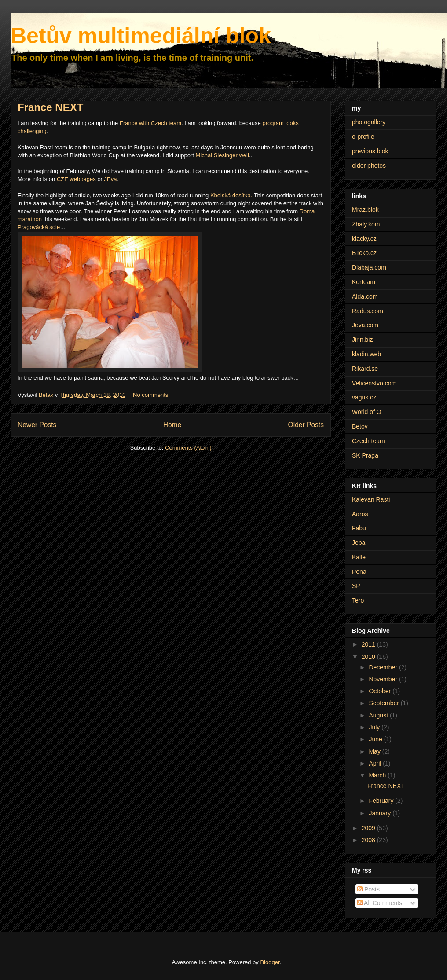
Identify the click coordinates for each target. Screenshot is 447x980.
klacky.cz (364, 239)
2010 (369, 657)
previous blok (370, 151)
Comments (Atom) (188, 448)
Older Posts (306, 425)
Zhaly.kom (366, 224)
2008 (369, 840)
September (385, 703)
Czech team (368, 441)
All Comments (380, 903)
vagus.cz (364, 397)
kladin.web (366, 354)
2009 (369, 828)
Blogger (270, 962)
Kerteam (364, 282)
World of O (367, 412)
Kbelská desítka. (231, 195)
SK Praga (365, 455)
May (375, 751)
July (375, 727)
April (376, 763)
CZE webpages (76, 179)
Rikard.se (365, 369)
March (378, 775)
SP (356, 586)
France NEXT (50, 107)
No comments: (152, 395)
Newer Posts (37, 425)
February (382, 801)
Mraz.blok (365, 210)
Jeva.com (365, 325)
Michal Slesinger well (222, 155)
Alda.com (365, 296)
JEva (111, 179)
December (384, 667)
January (381, 813)
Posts (368, 889)
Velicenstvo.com (374, 383)
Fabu (359, 528)
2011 (369, 644)
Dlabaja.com (369, 267)
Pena (359, 572)
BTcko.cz (364, 253)
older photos (369, 166)
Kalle (359, 557)
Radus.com (368, 311)
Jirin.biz (362, 340)
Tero (358, 600)
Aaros (360, 514)
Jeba (359, 543)
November (384, 679)
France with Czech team (150, 123)
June (376, 739)
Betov (360, 426)
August (379, 715)
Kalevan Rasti (371, 499)
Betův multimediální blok (141, 36)
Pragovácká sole (39, 227)
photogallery (369, 122)
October (381, 691)
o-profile (363, 137)
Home (172, 425)
